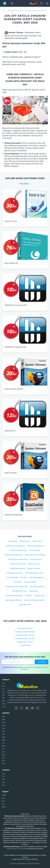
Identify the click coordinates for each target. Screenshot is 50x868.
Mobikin (4, 755)
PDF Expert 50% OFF (25, 628)
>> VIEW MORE (25, 645)
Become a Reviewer (4, 807)
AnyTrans (4, 698)
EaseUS (4, 725)
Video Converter (34, 564)
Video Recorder (25, 605)
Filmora (4, 683)
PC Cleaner (18, 582)
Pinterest (38, 708)
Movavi (4, 719)
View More (24, 184)
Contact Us (4, 785)
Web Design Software (14, 600)
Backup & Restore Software (35, 555)
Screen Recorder (12, 577)
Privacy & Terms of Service (15, 849)
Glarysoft (4, 740)
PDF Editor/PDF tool (19, 591)
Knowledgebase (4, 801)
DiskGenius (4, 701)
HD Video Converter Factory (4, 707)
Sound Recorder (30, 582)
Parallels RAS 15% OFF (25, 642)
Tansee (4, 752)
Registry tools (39, 596)
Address (4, 782)
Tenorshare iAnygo (4, 704)
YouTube (27, 708)
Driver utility (37, 541)
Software (29, 596)
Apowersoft (4, 761)
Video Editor (13, 541)
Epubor (4, 758)
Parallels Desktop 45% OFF (25, 632)
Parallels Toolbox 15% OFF (25, 638)
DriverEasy (4, 686)
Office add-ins (25, 541)
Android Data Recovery (18, 550)
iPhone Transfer (36, 559)
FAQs (4, 795)
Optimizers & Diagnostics (16, 546)
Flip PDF (24, 577)
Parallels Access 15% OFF (25, 635)
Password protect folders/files (17, 586)
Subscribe (41, 662)
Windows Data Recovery (14, 555)
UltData (4, 695)
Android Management (35, 546)
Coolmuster (4, 689)
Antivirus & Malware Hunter (34, 600)
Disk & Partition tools (18, 564)
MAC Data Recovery (37, 586)
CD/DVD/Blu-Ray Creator (34, 573)
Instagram (16, 708)
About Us (4, 773)
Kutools (4, 716)
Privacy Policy (32, 667)
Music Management (36, 577)
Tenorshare (4, 722)
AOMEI (4, 731)
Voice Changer (35, 550)
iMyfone (4, 737)
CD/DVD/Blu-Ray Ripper (14, 596)
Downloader (33, 591)
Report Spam (4, 798)
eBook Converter (34, 568)
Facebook (22, 708)
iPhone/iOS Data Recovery (18, 559)
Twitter (32, 708)
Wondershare (4, 728)
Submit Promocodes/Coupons (4, 804)
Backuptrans (4, 746)
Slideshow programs (18, 568)
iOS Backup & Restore (15, 573)
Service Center (4, 779)
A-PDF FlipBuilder (4, 764)
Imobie (4, 749)
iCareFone (4, 692)
